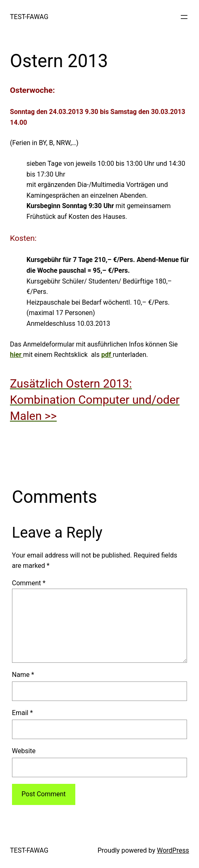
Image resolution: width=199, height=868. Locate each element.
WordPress (173, 850)
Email (22, 713)
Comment (29, 583)
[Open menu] (184, 17)
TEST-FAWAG (29, 17)
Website (24, 751)
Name (23, 675)
